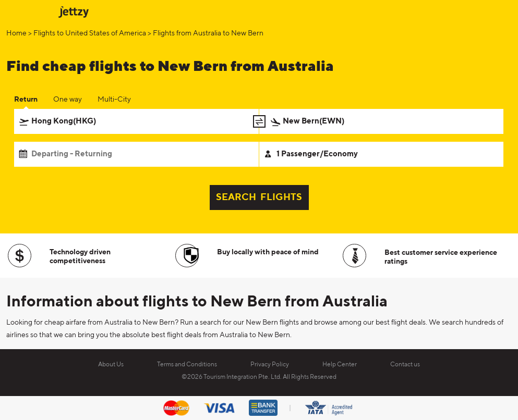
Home (16, 33)
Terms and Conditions (187, 365)
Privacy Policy (270, 365)
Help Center (340, 365)
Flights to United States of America (90, 33)
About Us (111, 365)
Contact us (405, 365)
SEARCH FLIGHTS (259, 197)
